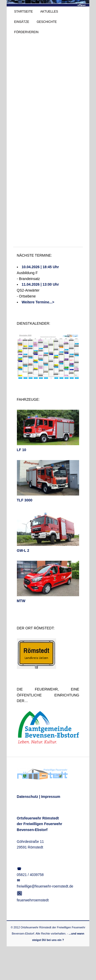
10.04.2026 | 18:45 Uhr (40, 267)
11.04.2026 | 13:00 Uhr (40, 284)
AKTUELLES (49, 12)
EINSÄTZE (22, 22)
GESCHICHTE (47, 22)
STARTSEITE (23, 12)
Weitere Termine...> (38, 302)
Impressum (51, 797)
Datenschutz (28, 797)
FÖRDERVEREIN (26, 32)
